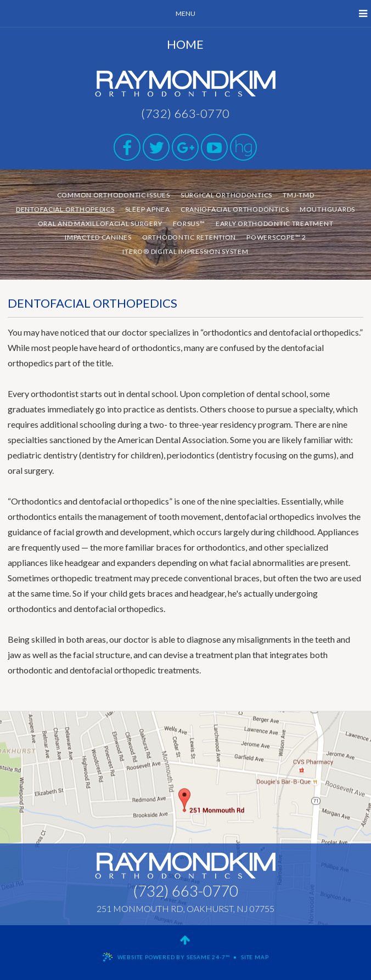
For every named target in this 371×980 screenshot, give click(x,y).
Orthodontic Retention (189, 237)
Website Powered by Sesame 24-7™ (174, 957)
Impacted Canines (98, 237)
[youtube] (214, 147)
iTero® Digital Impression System (185, 251)
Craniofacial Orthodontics (235, 209)
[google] (185, 147)
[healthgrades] (243, 147)
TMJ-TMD (298, 195)
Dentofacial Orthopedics (65, 209)
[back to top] (185, 939)
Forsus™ (189, 223)
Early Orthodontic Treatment (274, 223)
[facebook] (127, 147)
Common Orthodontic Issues (114, 195)
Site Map (255, 957)
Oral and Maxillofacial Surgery (100, 223)
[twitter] (156, 147)
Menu (271, 14)
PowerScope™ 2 (276, 237)
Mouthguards (327, 209)
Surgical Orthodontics (226, 195)
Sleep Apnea (148, 209)
